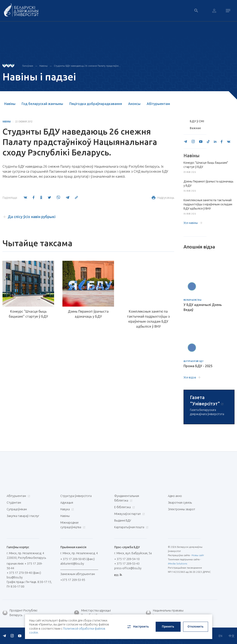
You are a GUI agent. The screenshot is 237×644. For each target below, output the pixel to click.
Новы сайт (198, 555)
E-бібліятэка (124, 507)
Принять (168, 627)
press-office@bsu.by (128, 568)
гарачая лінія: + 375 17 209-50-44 (25, 566)
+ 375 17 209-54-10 (127, 559)
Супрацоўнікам (17, 509)
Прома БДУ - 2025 (198, 366)
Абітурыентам (158, 104)
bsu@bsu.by (15, 577)
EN (220, 636)
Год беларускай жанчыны (42, 104)
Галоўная (28, 66)
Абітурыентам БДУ (194, 361)
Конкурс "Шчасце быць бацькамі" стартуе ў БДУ (28, 314)
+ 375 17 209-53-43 (127, 564)
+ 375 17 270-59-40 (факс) (24, 573)
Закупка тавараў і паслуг (23, 516)
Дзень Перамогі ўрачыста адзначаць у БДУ (88, 314)
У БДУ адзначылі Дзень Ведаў (203, 307)
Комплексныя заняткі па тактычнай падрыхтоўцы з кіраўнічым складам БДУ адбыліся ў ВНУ (148, 319)
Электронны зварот (182, 509)
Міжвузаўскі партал (129, 514)
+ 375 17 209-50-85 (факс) (78, 559)
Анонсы (134, 104)
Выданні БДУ (123, 520)
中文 (232, 636)
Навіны (43, 66)
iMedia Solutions (177, 563)
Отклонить (195, 627)
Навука (67, 509)
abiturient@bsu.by (72, 564)
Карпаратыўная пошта (131, 527)
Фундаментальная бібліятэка (127, 498)
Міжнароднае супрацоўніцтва (73, 525)
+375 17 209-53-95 (73, 580)
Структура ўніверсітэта (76, 496)
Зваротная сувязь (180, 503)
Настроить (138, 627)
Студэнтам (14, 503)
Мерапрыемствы (193, 300)
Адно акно (175, 496)
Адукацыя (67, 503)
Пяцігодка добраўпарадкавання (96, 104)
